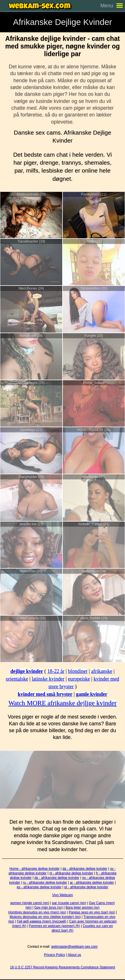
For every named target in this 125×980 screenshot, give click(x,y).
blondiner (78, 671)
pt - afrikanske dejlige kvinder (86, 887)
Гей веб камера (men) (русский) (42, 921)
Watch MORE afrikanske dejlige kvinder (63, 703)
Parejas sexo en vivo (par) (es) (92, 912)
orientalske (17, 679)
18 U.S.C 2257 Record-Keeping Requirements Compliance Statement (62, 967)
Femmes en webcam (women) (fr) (55, 926)
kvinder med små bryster (45, 694)
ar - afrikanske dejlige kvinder (92, 883)
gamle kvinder (92, 694)
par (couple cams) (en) (69, 903)
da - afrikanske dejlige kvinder (85, 869)
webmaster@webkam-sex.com (74, 947)
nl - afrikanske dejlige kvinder (71, 873)
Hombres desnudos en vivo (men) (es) (37, 912)
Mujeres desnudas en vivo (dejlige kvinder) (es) (45, 917)
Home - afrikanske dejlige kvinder (34, 869)
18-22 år (56, 671)
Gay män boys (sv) (49, 907)
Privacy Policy (54, 955)
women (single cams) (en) (30, 903)
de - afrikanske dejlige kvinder (57, 878)
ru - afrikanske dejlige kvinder (45, 883)
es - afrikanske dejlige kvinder (39, 887)
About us (74, 955)
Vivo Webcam (62, 895)
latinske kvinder (48, 679)
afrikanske (102, 671)
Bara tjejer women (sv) (83, 907)
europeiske (79, 679)
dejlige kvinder (27, 671)
